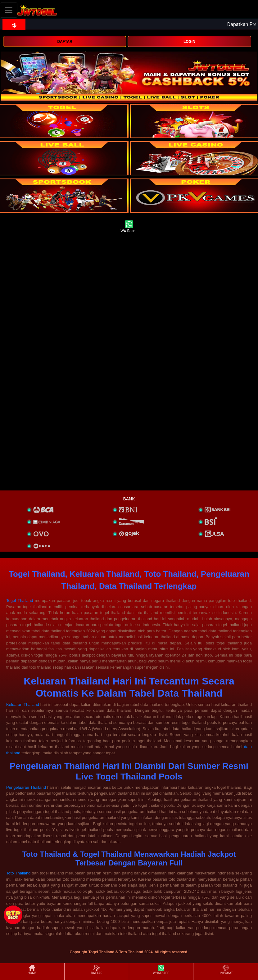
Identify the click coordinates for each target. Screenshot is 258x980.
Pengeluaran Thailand (26, 787)
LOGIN (189, 42)
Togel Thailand (20, 601)
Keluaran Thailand (23, 705)
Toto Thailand (18, 873)
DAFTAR (65, 42)
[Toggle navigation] (9, 10)
